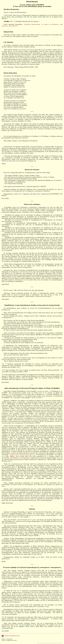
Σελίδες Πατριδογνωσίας (11, 636)
